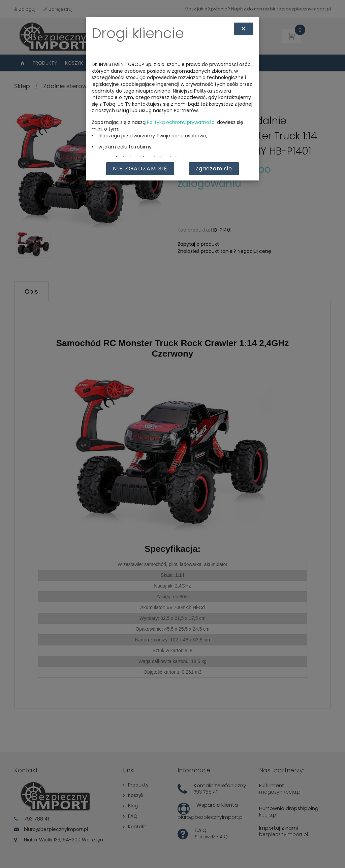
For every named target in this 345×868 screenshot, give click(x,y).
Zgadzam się (214, 169)
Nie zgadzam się (140, 169)
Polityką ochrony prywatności (181, 122)
